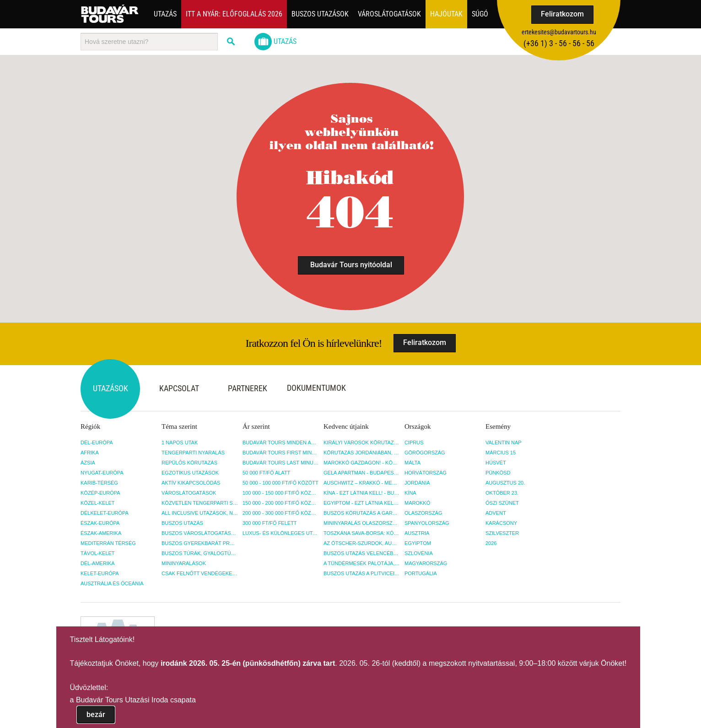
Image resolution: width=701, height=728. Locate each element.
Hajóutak (446, 14)
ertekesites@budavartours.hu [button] (559, 32)
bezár (96, 715)
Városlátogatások (389, 14)
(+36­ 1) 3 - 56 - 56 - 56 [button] (559, 43)
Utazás (165, 14)
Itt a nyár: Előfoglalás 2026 (234, 14)
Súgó (480, 14)
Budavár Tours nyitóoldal (351, 265)
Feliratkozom (562, 14)
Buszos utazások (320, 14)
